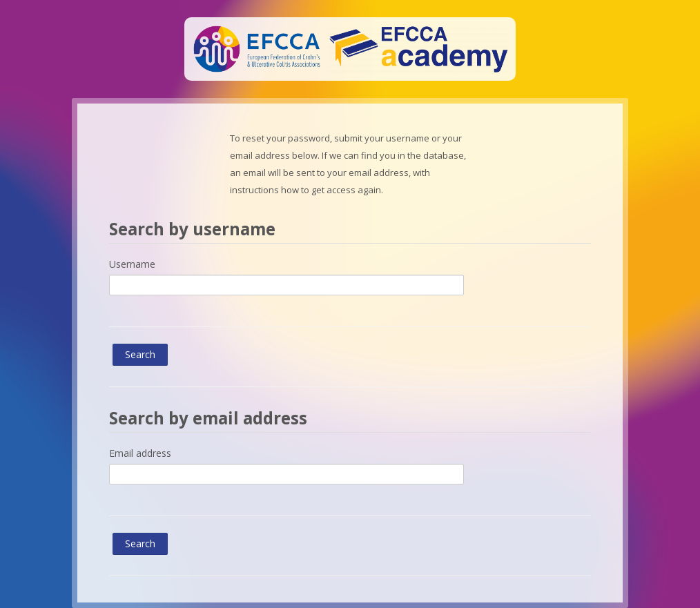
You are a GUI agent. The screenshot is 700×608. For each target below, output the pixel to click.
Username (132, 264)
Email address (140, 453)
